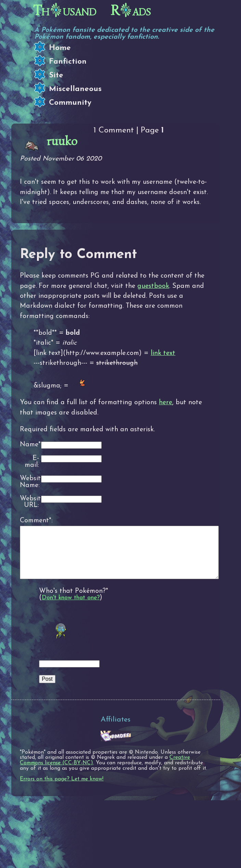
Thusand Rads (92, 11)
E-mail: (32, 462)
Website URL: (29, 502)
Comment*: (29, 521)
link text (163, 353)
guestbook (153, 286)
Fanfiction (68, 62)
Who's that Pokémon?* (74, 601)
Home (60, 48)
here (166, 403)
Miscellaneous (75, 89)
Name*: (29, 445)
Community (70, 103)
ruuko (62, 141)
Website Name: (29, 482)
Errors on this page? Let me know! (62, 789)
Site (56, 75)
